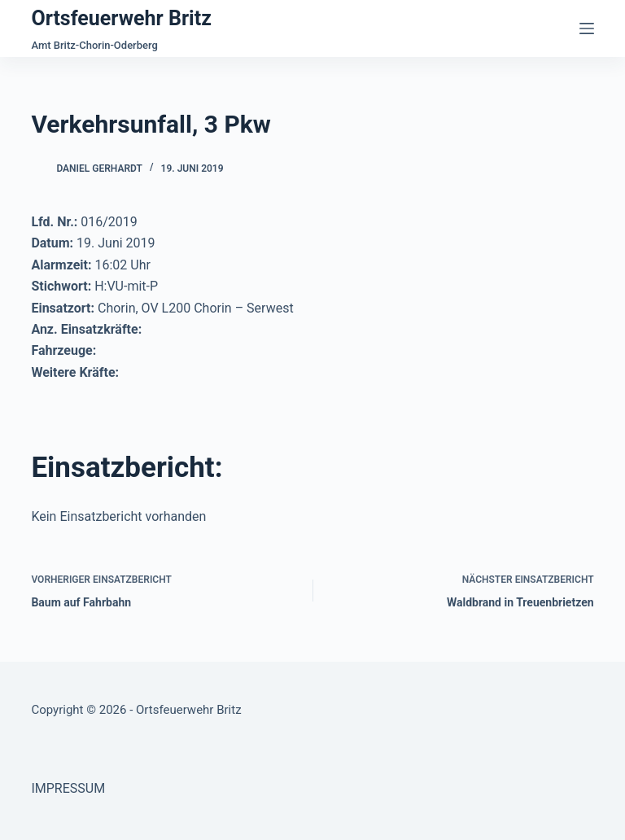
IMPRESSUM (68, 788)
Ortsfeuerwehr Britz (121, 18)
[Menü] (587, 28)
